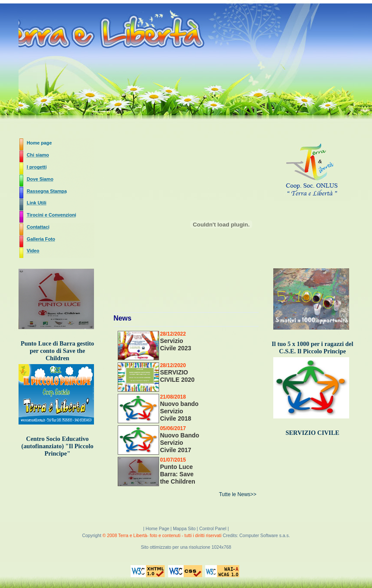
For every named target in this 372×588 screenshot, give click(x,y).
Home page (39, 143)
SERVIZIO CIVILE (313, 433)
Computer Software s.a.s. (264, 536)
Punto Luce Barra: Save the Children (178, 474)
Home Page (158, 529)
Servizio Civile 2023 (175, 344)
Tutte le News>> (238, 494)
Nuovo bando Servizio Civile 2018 (179, 411)
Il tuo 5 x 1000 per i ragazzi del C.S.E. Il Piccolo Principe (312, 347)
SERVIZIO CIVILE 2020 (177, 376)
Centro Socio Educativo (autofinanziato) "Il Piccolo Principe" (58, 446)
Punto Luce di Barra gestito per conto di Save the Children (57, 351)
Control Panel (213, 529)
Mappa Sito (184, 529)
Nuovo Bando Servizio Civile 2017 (180, 443)
